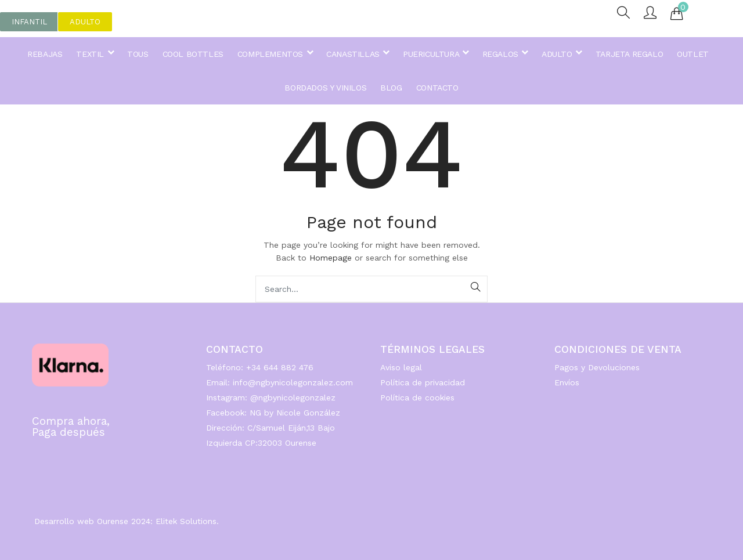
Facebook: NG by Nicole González (273, 413)
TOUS (138, 54)
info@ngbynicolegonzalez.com (293, 382)
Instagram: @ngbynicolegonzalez (271, 398)
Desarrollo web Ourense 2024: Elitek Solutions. (127, 521)
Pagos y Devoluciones (597, 367)
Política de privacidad (423, 382)
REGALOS (505, 54)
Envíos (567, 382)
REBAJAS (45, 54)
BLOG (391, 88)
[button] (29, 22)
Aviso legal (401, 367)
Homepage (331, 258)
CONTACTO (437, 88)
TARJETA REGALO (629, 54)
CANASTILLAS (358, 54)
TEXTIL (95, 54)
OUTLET (693, 54)
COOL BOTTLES (193, 54)
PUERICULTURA (435, 54)
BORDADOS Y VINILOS (325, 88)
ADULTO (562, 54)
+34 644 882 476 (280, 367)
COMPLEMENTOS (275, 54)
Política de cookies (417, 398)
